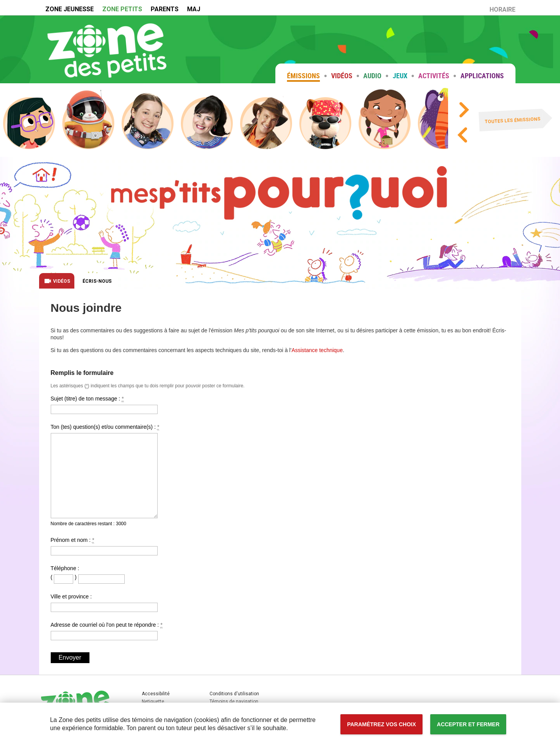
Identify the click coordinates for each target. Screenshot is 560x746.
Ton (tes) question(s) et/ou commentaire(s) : (105, 471)
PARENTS (165, 9)
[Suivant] (464, 111)
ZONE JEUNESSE (70, 9)
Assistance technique (317, 350)
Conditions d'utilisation (234, 694)
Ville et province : (104, 603)
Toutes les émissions (513, 120)
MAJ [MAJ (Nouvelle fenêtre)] (194, 9)
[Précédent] (462, 137)
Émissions (303, 76)
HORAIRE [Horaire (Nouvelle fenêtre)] (504, 11)
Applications (482, 76)
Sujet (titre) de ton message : (104, 405)
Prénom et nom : (104, 546)
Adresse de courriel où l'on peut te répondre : (107, 631)
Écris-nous (97, 281)
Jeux (400, 76)
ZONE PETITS (122, 9)
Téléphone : (65, 568)
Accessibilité (0, 0)
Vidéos (342, 76)
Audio (372, 76)
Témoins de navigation (234, 701)
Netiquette (153, 701)
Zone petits (107, 49)
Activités (434, 76)
